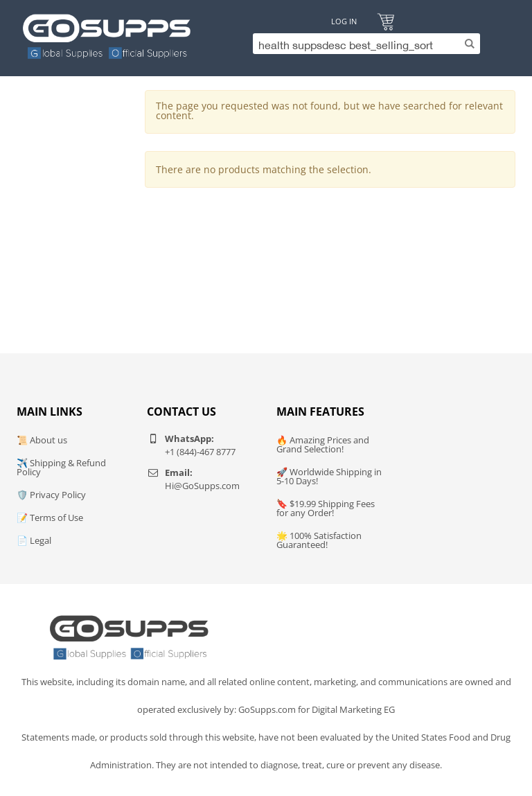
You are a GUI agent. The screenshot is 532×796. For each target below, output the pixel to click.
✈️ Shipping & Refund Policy (61, 467)
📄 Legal (34, 540)
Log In (344, 21)
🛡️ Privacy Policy (51, 495)
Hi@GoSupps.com (202, 486)
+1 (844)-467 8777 (200, 452)
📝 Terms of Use (50, 518)
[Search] (363, 44)
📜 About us (42, 440)
